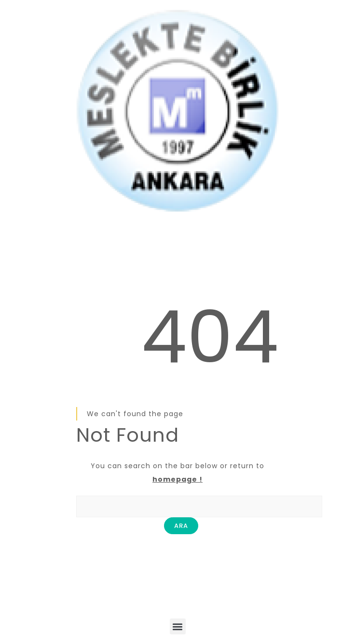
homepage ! (177, 479)
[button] (178, 626)
